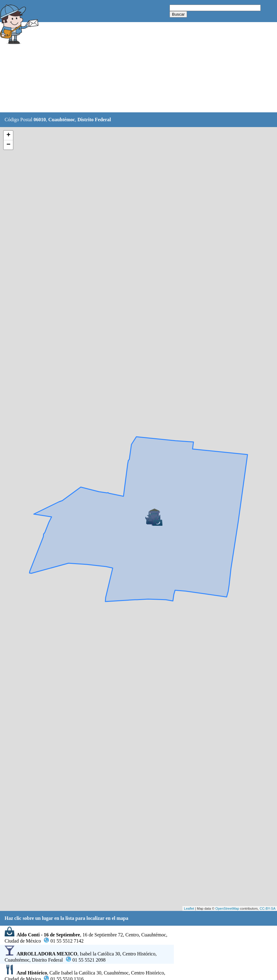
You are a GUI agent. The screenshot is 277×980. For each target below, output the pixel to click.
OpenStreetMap (227, 908)
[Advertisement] (153, 68)
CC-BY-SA (267, 908)
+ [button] (8, 135)
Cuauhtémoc (62, 120)
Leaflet (189, 908)
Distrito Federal (94, 120)
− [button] (8, 145)
